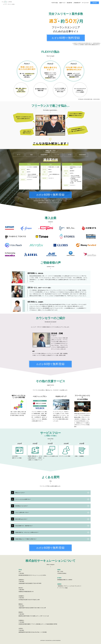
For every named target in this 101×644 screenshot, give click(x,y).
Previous (17, 175)
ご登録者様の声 (77, 2)
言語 (31, 153)
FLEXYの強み (55, 2)
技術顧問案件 (44, 153)
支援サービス (62, 2)
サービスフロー (85, 2)
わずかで (66, 37)
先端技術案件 (82, 153)
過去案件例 (69, 2)
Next (84, 175)
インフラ (57, 153)
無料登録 (95, 2)
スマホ (70, 153)
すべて (19, 153)
